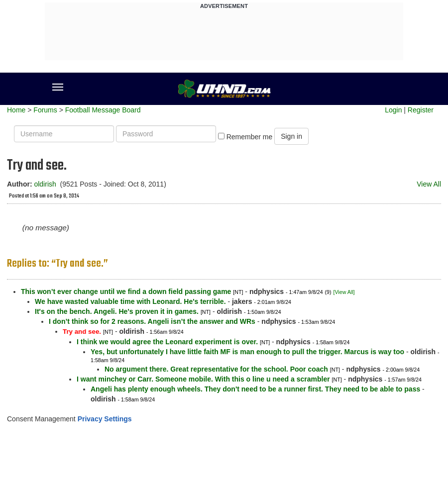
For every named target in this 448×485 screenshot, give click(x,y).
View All (429, 184)
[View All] (344, 292)
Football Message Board (103, 110)
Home (16, 110)
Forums (45, 110)
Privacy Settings (105, 419)
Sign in (291, 136)
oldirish (45, 184)
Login (393, 110)
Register (421, 110)
